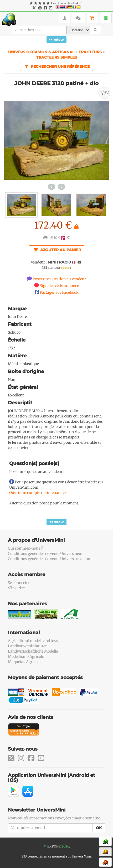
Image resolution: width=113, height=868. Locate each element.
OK (99, 828)
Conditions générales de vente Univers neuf (45, 554)
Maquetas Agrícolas (25, 662)
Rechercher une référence (56, 66)
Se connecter (19, 583)
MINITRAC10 (59, 262)
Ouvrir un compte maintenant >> (38, 493)
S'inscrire (16, 588)
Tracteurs (90, 52)
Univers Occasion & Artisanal (42, 52)
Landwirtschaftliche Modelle (33, 651)
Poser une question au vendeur (59, 279)
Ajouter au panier (57, 250)
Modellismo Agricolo (26, 657)
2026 (65, 846)
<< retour (56, 40)
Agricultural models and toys (33, 641)
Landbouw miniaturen (28, 646)
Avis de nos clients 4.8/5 (67, 3)
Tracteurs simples (57, 57)
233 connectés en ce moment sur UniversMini (56, 856)
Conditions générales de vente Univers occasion (49, 559)
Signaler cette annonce (59, 286)
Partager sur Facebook (59, 292)
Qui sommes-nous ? (25, 548)
